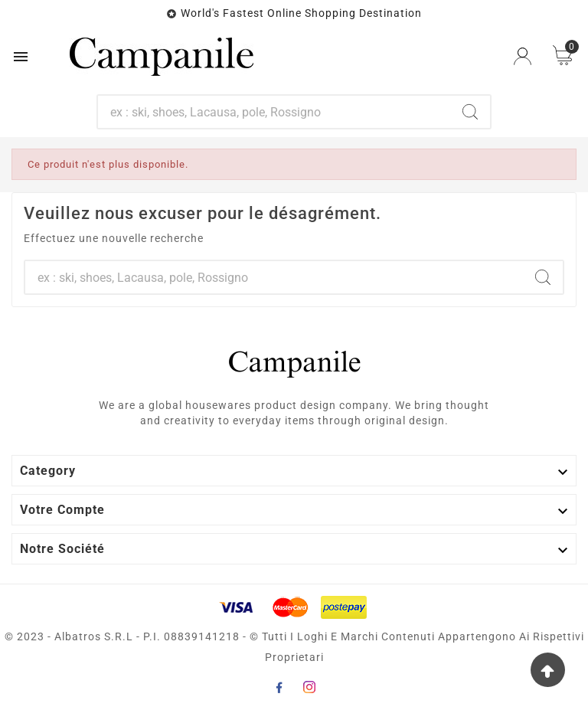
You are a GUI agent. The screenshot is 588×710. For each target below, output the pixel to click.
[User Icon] (523, 56)
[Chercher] (274, 112)
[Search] (470, 112)
